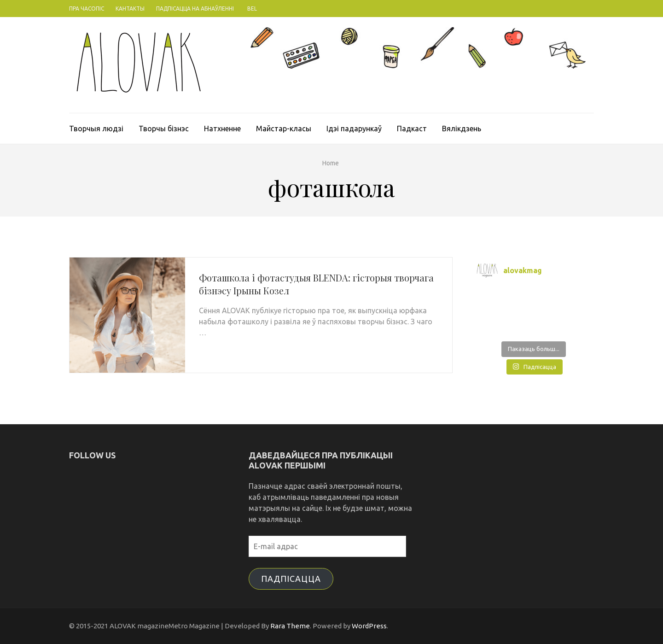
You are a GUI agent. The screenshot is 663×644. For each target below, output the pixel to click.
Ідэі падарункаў (354, 129)
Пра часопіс (87, 9)
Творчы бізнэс (164, 129)
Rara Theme (290, 626)
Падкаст (412, 129)
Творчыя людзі (96, 129)
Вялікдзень (462, 129)
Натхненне (222, 129)
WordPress (369, 626)
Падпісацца (291, 579)
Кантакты (130, 9)
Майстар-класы (284, 129)
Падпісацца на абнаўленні (195, 9)
